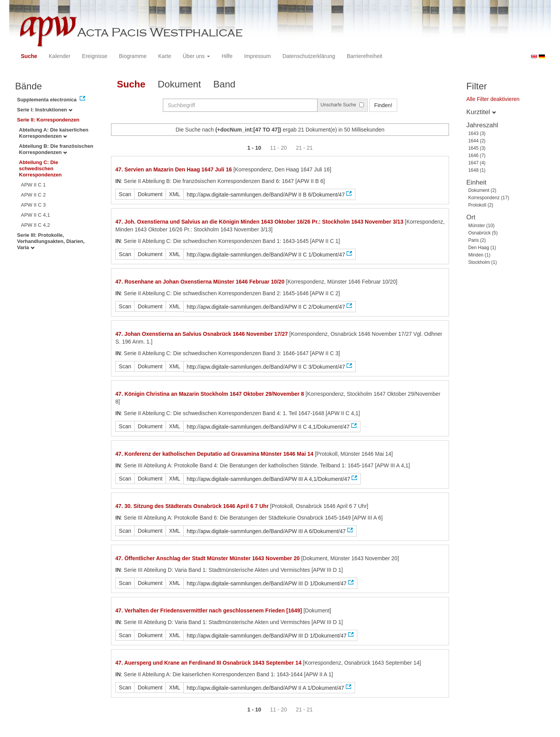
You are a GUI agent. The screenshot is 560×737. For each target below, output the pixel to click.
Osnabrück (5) (483, 233)
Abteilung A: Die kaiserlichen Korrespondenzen (54, 133)
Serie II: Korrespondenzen (48, 120)
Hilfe (227, 56)
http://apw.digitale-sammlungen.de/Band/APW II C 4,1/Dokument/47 (268, 427)
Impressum (257, 56)
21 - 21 (304, 148)
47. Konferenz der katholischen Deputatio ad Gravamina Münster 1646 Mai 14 (214, 454)
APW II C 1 (33, 185)
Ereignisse (95, 56)
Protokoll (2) (481, 205)
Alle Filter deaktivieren (493, 99)
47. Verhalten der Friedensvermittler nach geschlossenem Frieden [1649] (208, 610)
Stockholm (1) (483, 262)
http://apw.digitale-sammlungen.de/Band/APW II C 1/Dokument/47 (266, 255)
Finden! (383, 105)
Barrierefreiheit (365, 56)
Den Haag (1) (482, 248)
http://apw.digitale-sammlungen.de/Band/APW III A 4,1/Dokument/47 (269, 479)
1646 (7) (477, 156)
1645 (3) (477, 148)
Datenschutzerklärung (309, 56)
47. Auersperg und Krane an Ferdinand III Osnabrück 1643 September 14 (208, 663)
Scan (125, 194)
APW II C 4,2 (35, 225)
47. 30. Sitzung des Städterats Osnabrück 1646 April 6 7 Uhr (192, 506)
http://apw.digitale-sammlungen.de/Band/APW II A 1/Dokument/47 (265, 688)
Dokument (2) (482, 190)
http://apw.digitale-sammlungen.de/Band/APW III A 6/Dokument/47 (266, 531)
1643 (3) (477, 133)
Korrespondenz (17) (489, 198)
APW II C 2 (33, 195)
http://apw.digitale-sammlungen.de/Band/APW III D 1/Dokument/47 (267, 583)
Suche (29, 56)
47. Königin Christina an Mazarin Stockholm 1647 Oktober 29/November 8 (210, 394)
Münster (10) (481, 226)
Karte (165, 56)
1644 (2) (477, 141)
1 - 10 (254, 148)
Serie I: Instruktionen (45, 110)
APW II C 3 (33, 205)
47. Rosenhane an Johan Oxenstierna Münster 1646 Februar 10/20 (200, 282)
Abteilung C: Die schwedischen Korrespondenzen (40, 168)
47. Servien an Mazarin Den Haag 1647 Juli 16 (173, 169)
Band (225, 84)
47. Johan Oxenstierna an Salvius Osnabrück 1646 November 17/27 (201, 334)
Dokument (179, 84)
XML (175, 194)
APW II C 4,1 (35, 215)
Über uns (197, 56)
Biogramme (133, 56)
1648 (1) (477, 170)
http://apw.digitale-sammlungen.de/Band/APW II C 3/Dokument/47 (266, 367)
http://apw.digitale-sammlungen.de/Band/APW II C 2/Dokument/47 (266, 307)
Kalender (60, 56)
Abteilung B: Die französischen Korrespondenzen (56, 149)
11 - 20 (278, 148)
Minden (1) (479, 255)
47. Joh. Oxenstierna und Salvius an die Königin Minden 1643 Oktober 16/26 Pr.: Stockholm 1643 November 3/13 (259, 222)
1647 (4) (477, 163)
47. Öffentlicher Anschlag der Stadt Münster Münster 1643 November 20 (207, 558)
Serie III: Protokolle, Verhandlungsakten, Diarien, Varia (51, 241)
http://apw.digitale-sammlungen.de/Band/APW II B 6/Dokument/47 (266, 195)
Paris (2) (477, 240)
